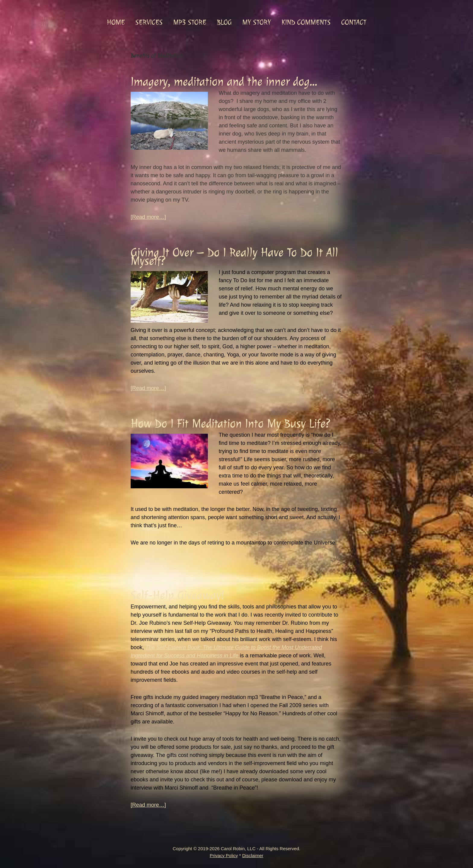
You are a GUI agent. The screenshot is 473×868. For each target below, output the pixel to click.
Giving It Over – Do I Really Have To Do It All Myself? (234, 257)
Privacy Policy (224, 855)
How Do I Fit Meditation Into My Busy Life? (230, 424)
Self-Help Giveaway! (177, 595)
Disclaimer (253, 855)
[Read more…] (148, 217)
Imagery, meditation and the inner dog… (224, 82)
